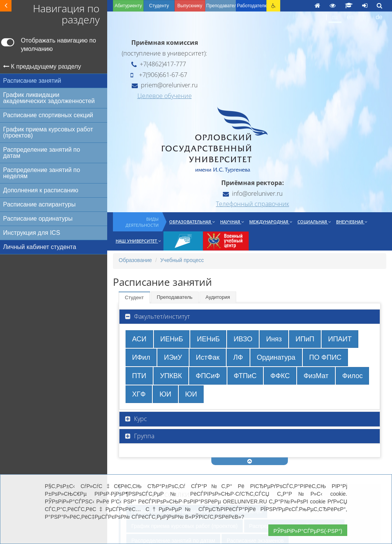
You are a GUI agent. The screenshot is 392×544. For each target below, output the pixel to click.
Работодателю (252, 6)
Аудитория (218, 297)
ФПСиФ (208, 376)
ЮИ (165, 394)
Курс (140, 419)
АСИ (139, 339)
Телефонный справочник (252, 204)
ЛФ (238, 357)
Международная (271, 222)
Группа (143, 436)
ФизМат (316, 376)
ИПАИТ (340, 339)
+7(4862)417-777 (159, 64)
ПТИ (139, 376)
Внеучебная (352, 222)
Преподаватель (175, 297)
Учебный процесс (182, 260)
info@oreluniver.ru (253, 193)
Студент (134, 297)
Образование (135, 260)
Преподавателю (221, 6)
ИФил (141, 357)
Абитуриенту (128, 6)
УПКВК (171, 376)
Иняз (274, 339)
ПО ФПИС (326, 357)
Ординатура (276, 357)
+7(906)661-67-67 (159, 75)
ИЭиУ (173, 357)
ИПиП (305, 339)
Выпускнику (190, 6)
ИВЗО (243, 339)
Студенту (159, 6)
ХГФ (139, 394)
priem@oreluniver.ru (165, 85)
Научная (232, 222)
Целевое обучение (165, 96)
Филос (352, 376)
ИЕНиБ (172, 339)
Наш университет (138, 241)
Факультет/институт (161, 316)
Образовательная (192, 222)
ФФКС (280, 376)
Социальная (314, 222)
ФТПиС (245, 376)
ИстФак (208, 357)
